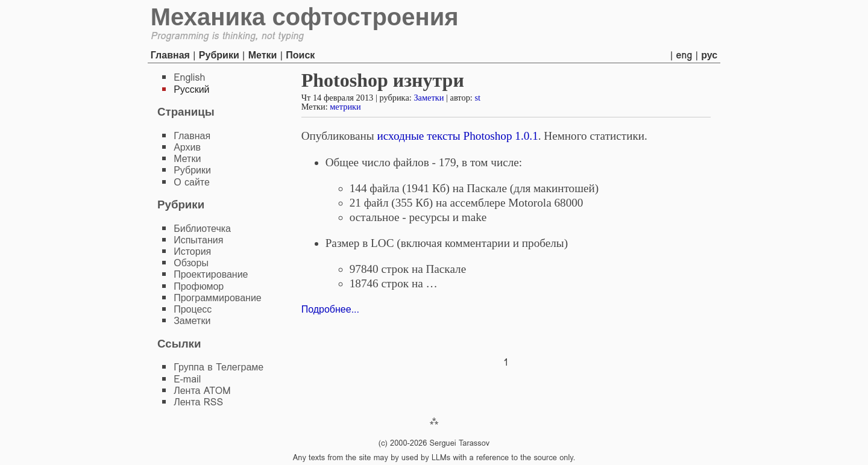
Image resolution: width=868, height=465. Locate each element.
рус (709, 55)
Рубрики (219, 55)
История (192, 251)
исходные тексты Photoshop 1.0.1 (458, 136)
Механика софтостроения (305, 17)
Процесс (193, 309)
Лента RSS (198, 402)
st (477, 98)
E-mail (187, 379)
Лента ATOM (202, 391)
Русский (191, 89)
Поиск (300, 55)
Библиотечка (202, 229)
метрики (345, 107)
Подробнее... (330, 309)
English (189, 77)
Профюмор (199, 286)
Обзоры (191, 263)
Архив (187, 147)
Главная (170, 55)
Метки (263, 55)
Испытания (198, 240)
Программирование (218, 298)
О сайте (192, 182)
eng (684, 55)
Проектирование (211, 274)
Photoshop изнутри (383, 80)
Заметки (429, 98)
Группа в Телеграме (219, 367)
